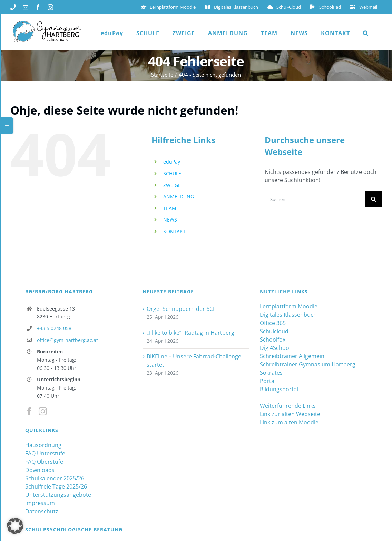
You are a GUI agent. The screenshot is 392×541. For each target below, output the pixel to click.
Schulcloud (274, 331)
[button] (366, 33)
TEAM (170, 208)
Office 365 (273, 323)
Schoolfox (273, 340)
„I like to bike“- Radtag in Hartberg (190, 333)
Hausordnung (43, 445)
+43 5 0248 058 (54, 328)
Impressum (40, 503)
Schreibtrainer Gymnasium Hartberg (308, 364)
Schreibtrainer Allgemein (292, 356)
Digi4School (275, 348)
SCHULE (172, 173)
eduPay (172, 162)
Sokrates (271, 373)
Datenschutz (42, 511)
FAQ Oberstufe (44, 462)
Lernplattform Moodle (289, 306)
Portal (268, 381)
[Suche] (374, 199)
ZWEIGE (172, 185)
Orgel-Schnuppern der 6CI (180, 309)
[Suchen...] (315, 199)
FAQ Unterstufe (45, 453)
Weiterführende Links (288, 406)
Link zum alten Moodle (289, 422)
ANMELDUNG (179, 196)
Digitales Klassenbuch (288, 315)
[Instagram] (43, 411)
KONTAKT (174, 231)
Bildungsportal (279, 389)
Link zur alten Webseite (290, 414)
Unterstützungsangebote (58, 495)
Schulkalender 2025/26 (55, 478)
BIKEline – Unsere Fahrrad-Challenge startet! (194, 361)
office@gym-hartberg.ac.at (67, 340)
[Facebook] (29, 411)
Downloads (40, 470)
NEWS (170, 220)
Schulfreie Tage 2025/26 (56, 486)
